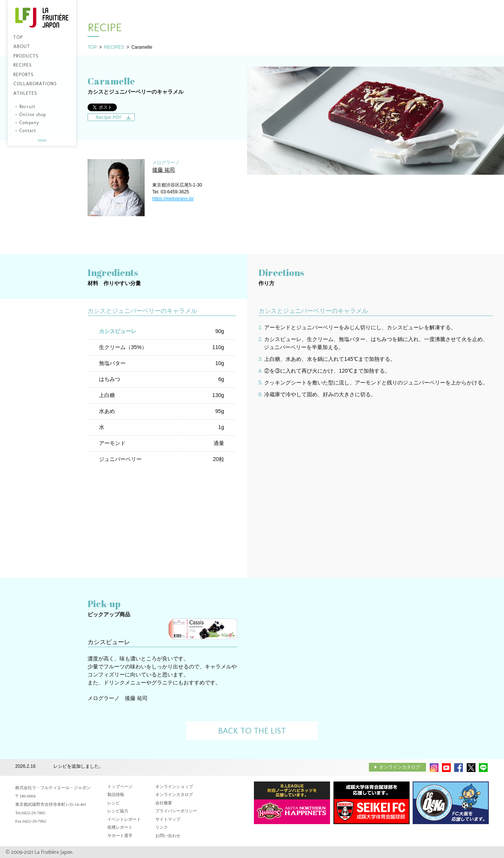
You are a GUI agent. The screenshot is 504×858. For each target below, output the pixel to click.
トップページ (120, 786)
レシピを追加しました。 (78, 767)
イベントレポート (124, 819)
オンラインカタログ (400, 767)
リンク (162, 827)
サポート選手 (120, 836)
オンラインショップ (174, 786)
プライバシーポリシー (176, 811)
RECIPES (114, 47)
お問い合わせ (168, 836)
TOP (92, 47)
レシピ (114, 803)
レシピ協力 (118, 811)
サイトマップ (168, 819)
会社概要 (164, 803)
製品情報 (116, 794)
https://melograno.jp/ (173, 199)
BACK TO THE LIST (252, 731)
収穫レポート (120, 827)
